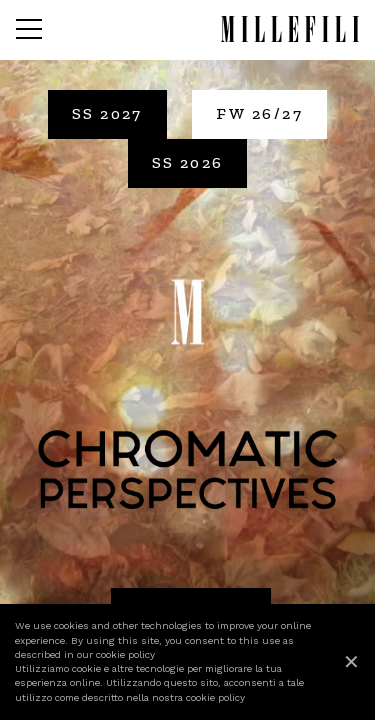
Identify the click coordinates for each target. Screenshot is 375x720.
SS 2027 (107, 113)
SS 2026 (188, 162)
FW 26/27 (259, 113)
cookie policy (125, 654)
